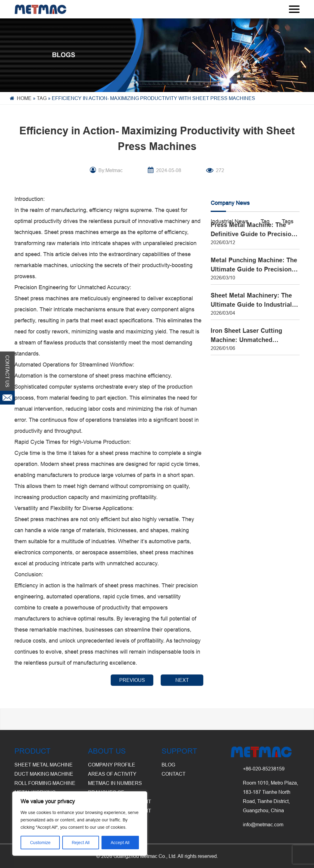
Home (24, 98)
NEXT (182, 680)
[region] (80, 824)
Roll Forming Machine (45, 783)
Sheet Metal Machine (44, 765)
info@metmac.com (263, 824)
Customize (40, 843)
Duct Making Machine (44, 774)
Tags (288, 221)
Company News (230, 203)
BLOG (168, 765)
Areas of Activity (112, 774)
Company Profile (112, 765)
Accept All (120, 843)
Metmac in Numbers (115, 783)
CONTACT (174, 774)
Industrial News (230, 221)
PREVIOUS (132, 680)
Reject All (81, 843)
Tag (42, 98)
